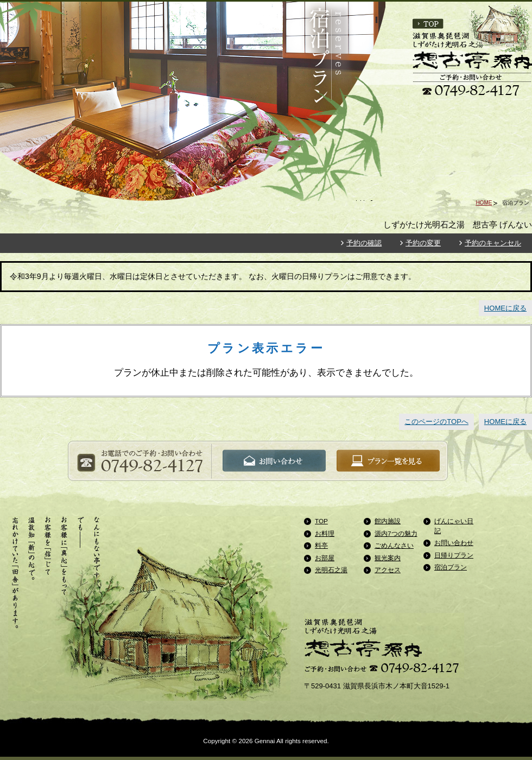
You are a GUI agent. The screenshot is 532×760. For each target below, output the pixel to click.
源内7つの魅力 (396, 533)
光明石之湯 (331, 570)
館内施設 (388, 521)
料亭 (321, 545)
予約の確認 (364, 243)
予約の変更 (423, 243)
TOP (321, 521)
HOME (484, 203)
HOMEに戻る (505, 308)
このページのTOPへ (436, 422)
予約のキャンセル (493, 243)
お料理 (325, 533)
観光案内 (388, 558)
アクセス (388, 570)
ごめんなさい (394, 545)
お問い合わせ (454, 543)
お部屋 (325, 558)
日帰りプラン (454, 555)
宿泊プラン (451, 567)
